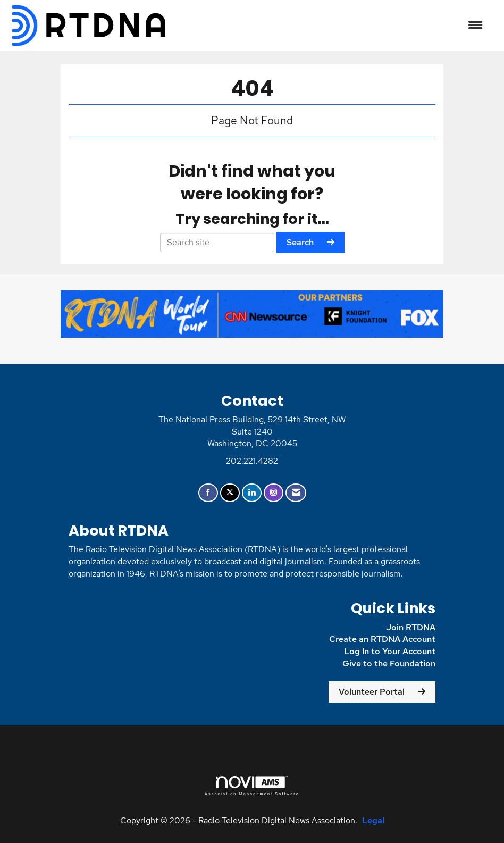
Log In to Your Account (390, 651)
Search (300, 242)
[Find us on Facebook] (208, 493)
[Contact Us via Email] (296, 493)
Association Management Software (252, 786)
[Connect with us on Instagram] (274, 493)
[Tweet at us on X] (230, 493)
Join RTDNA (411, 627)
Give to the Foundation (389, 663)
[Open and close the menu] (331, 26)
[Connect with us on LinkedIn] (252, 493)
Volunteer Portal (372, 692)
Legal (373, 820)
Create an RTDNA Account (382, 639)
